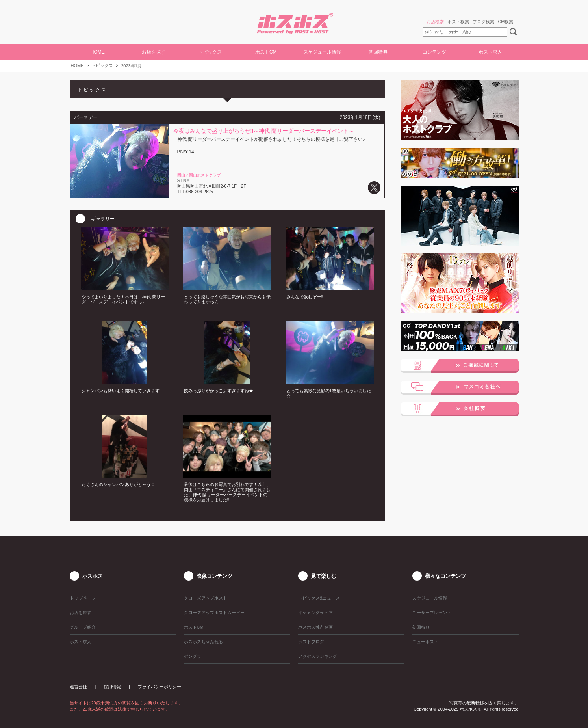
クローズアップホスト (206, 598)
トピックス (102, 65)
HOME (98, 52)
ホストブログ (311, 642)
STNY (184, 181)
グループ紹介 (83, 627)
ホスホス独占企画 (315, 627)
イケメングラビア (315, 613)
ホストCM (266, 52)
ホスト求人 (490, 52)
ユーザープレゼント (432, 613)
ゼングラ (193, 656)
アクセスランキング (318, 656)
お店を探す (154, 52)
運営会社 (78, 687)
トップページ (83, 598)
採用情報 (112, 687)
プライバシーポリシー (160, 687)
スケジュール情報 (322, 52)
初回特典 (378, 52)
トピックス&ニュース (319, 598)
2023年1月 (131, 66)
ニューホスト (425, 642)
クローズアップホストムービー (214, 613)
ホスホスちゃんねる (203, 642)
